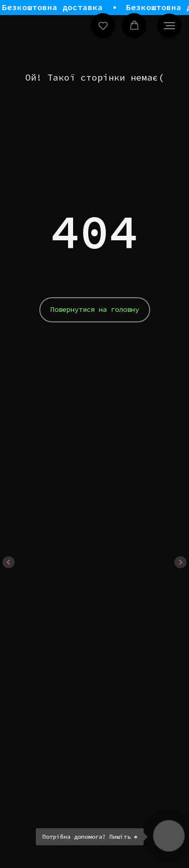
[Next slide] (180, 562)
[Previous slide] (9, 562)
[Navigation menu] (169, 26)
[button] (103, 25)
